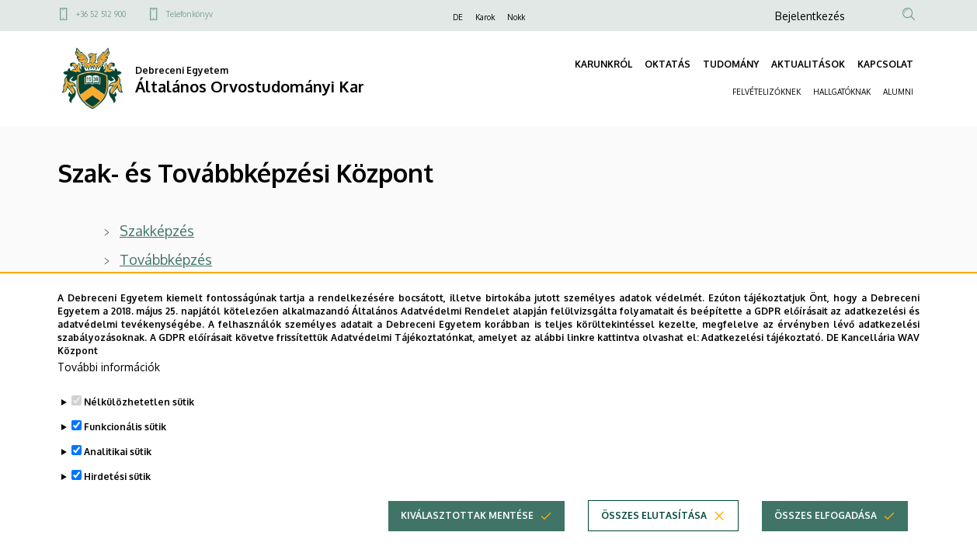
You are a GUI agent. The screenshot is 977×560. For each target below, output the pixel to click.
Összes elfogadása (826, 537)
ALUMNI (898, 92)
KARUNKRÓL (603, 64)
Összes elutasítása (654, 537)
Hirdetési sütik (117, 498)
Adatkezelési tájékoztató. (762, 358)
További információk (109, 389)
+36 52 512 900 (101, 14)
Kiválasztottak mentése (467, 537)
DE (458, 17)
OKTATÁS (668, 64)
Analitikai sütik (118, 473)
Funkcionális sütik (125, 449)
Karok (485, 17)
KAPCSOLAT (885, 64)
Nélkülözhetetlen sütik (139, 424)
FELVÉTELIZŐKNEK (767, 92)
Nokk (516, 17)
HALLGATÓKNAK (842, 92)
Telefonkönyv (189, 14)
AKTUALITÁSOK (808, 64)
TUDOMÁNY (731, 64)
